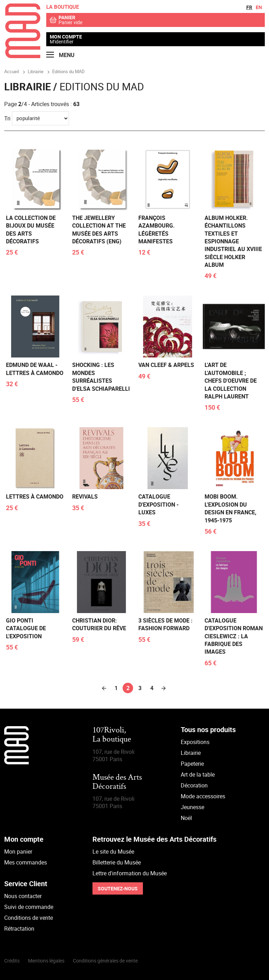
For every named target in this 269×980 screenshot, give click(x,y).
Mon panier (18, 852)
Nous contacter (23, 896)
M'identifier (62, 41)
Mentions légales (46, 961)
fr (249, 7)
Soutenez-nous (118, 888)
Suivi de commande (29, 907)
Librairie (191, 753)
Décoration (194, 785)
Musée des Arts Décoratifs (117, 782)
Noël (186, 818)
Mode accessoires (203, 796)
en (259, 7)
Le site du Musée (113, 852)
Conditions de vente (29, 918)
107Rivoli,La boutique (112, 735)
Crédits (12, 961)
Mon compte (66, 37)
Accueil (12, 71)
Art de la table (198, 774)
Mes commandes (26, 862)
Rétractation (19, 929)
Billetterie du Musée (117, 862)
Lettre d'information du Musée (130, 873)
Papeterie (192, 764)
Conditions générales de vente (105, 961)
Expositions (195, 742)
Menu (60, 55)
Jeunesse (192, 807)
